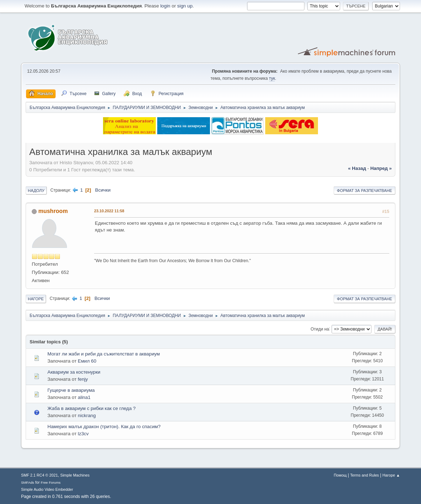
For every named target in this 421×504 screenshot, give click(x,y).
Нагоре (36, 299)
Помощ (340, 475)
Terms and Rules (364, 475)
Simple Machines (75, 475)
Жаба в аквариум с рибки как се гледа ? (91, 408)
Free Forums (51, 482)
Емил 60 (87, 361)
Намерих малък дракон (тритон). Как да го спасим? (104, 427)
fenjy (83, 379)
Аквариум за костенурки (74, 372)
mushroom (53, 211)
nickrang (87, 415)
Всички (103, 190)
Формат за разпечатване (364, 191)
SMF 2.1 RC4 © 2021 (39, 475)
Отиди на (320, 329)
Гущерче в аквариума (71, 390)
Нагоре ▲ (391, 475)
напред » (381, 168)
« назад (357, 168)
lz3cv (83, 434)
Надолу (36, 191)
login (165, 6)
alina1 (84, 397)
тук (272, 78)
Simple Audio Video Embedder (47, 489)
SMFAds (28, 482)
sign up (185, 6)
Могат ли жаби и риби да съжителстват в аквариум (104, 354)
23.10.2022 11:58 (109, 211)
